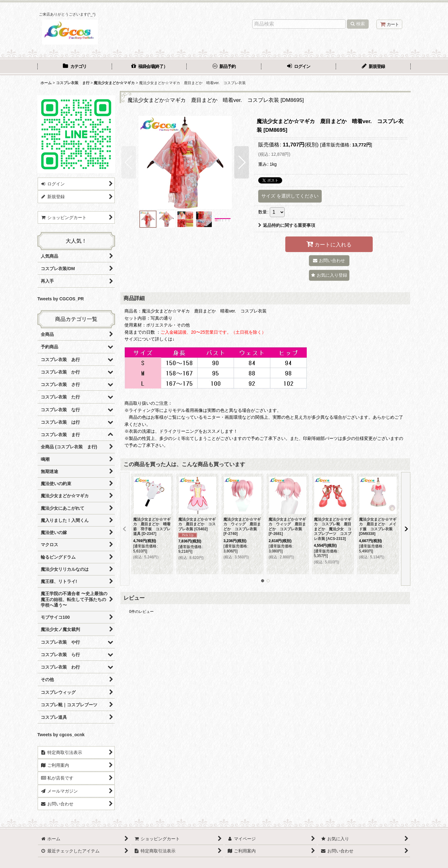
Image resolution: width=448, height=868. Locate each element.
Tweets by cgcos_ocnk (61, 735)
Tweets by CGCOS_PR (61, 299)
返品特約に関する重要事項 (287, 225)
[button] (129, 162)
